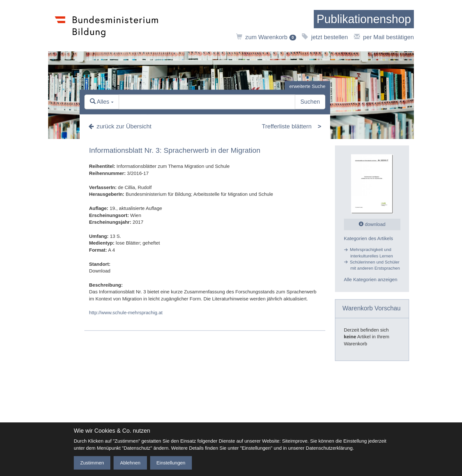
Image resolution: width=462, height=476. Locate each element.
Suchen (310, 102)
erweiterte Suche (308, 86)
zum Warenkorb (266, 37)
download (372, 224)
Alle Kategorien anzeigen (371, 280)
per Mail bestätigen (384, 37)
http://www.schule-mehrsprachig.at (126, 312)
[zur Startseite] (364, 19)
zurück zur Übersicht (120, 126)
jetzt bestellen (325, 37)
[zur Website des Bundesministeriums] (107, 26)
